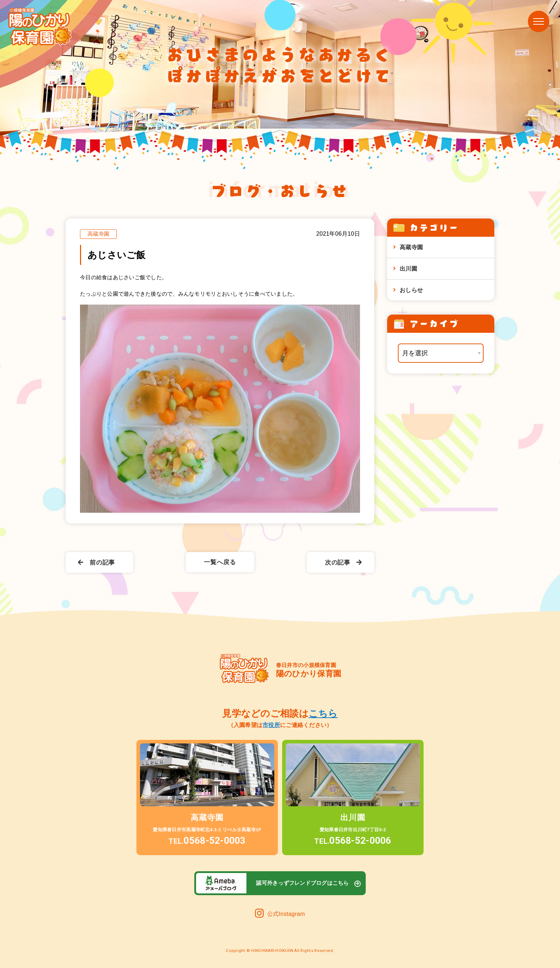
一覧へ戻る (220, 562)
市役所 (271, 725)
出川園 (408, 269)
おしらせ (411, 290)
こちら (323, 713)
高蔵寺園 (411, 247)
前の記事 (96, 563)
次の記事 (344, 563)
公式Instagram (280, 914)
